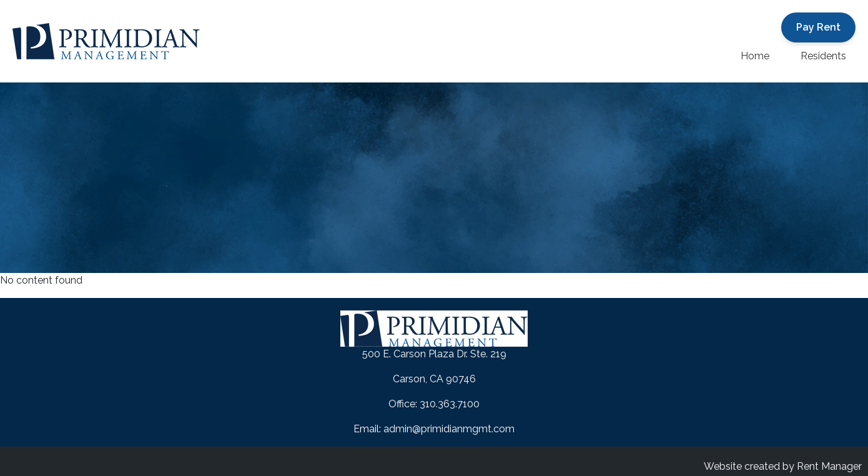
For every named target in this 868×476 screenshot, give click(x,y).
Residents (823, 56)
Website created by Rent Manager (783, 466)
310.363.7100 (450, 404)
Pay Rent (818, 27)
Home (755, 56)
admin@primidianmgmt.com (449, 429)
